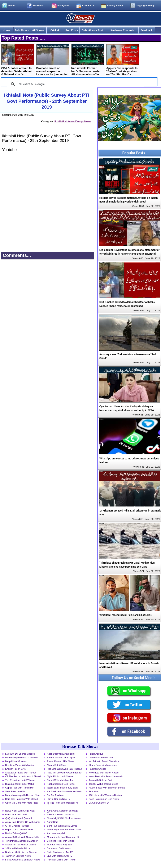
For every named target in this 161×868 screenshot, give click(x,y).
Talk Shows (22, 30)
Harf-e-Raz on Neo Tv (58, 799)
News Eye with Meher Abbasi (104, 773)
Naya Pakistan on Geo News (104, 799)
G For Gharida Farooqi (17, 826)
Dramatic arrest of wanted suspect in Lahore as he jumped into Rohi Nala (53, 60)
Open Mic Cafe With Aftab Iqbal (22, 803)
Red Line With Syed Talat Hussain (65, 769)
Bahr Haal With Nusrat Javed (62, 826)
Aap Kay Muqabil (56, 833)
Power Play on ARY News (60, 761)
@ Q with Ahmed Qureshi (18, 818)
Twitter (12, 5)
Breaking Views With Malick (20, 765)
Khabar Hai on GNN (16, 769)
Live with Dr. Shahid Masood (20, 754)
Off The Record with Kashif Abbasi (23, 776)
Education (94, 791)
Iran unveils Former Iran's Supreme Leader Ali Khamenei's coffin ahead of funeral (88, 60)
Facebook (38, 5)
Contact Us (88, 5)
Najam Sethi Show (57, 765)
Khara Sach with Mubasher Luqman (103, 765)
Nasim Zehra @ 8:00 (16, 833)
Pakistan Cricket (97, 769)
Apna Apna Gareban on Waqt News (62, 811)
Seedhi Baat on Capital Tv (61, 814)
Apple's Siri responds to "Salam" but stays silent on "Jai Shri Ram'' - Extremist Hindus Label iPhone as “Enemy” (123, 60)
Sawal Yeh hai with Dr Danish (21, 845)
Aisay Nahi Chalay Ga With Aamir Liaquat (23, 822)
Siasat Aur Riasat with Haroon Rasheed (21, 773)
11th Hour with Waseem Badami (105, 795)
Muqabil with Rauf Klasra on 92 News (63, 837)
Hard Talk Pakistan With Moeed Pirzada (22, 799)
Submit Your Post (93, 30)
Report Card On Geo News (19, 830)
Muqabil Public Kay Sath (60, 845)
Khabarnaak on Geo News (61, 784)
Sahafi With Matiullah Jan (60, 780)
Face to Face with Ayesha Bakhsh (65, 773)
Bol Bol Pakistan (55, 795)
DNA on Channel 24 (99, 803)
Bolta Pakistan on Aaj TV (60, 852)
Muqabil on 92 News (16, 761)
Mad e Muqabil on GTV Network (22, 758)
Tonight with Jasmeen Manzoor (21, 841)
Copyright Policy (145, 5)
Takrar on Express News (18, 856)
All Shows (38, 30)
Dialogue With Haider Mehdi (20, 784)
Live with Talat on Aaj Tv (60, 856)
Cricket (55, 30)
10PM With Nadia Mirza (18, 848)
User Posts (71, 30)
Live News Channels (122, 30)
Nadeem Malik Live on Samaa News (21, 853)
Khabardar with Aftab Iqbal (61, 754)
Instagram (63, 5)
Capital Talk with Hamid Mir (19, 788)
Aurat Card (53, 822)
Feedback (147, 30)
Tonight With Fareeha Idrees (103, 784)
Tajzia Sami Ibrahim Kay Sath (62, 788)
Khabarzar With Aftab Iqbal (61, 758)
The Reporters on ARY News (20, 780)
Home (6, 30)
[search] (75, 84)
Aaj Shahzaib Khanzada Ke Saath (65, 791)
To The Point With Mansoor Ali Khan (63, 803)
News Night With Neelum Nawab (64, 818)
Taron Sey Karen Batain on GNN (64, 830)
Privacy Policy (115, 5)
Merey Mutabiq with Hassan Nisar (23, 795)
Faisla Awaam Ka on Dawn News (23, 860)
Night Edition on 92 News (60, 776)
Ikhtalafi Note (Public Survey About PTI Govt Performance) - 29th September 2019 (47, 101)
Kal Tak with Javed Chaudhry (104, 761)
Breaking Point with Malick (61, 841)
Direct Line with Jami (16, 814)
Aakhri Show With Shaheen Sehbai (107, 788)
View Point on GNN (15, 791)
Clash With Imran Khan (101, 758)
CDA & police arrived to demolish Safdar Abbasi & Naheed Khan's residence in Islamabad (18, 60)
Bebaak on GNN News (59, 848)
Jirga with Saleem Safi (100, 780)
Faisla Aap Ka (96, 754)
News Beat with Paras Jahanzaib (106, 776)
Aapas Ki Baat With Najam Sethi (22, 837)
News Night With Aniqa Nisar (20, 811)
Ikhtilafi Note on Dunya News (73, 121)
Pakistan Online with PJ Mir (61, 860)
